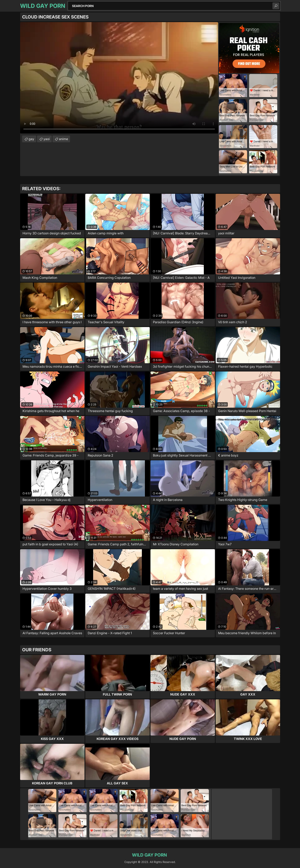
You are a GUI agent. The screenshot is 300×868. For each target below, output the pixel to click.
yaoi (47, 139)
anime (63, 139)
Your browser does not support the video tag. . (119, 78)
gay (31, 139)
